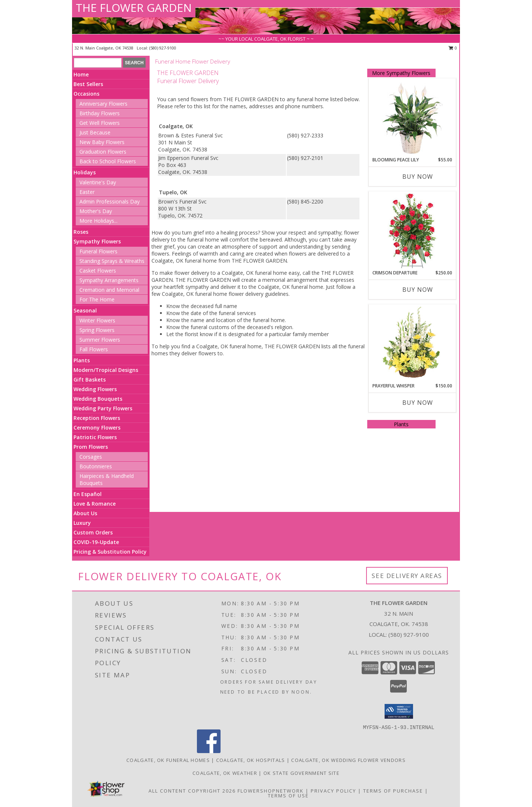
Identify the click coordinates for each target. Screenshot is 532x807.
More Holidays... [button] (98, 221)
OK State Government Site (301, 773)
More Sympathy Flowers (401, 73)
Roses (81, 232)
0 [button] (453, 48)
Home (81, 74)
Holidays (85, 172)
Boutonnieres (96, 466)
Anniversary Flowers (103, 104)
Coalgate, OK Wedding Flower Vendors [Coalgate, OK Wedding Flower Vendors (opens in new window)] (348, 760)
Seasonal (85, 310)
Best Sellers (88, 84)
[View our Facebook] (209, 751)
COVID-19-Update (96, 542)
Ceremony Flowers (97, 428)
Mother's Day (96, 211)
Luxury (82, 523)
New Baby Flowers (102, 142)
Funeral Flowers (98, 251)
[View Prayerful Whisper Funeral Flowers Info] (412, 344)
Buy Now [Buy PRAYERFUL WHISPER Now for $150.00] (418, 403)
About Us (85, 513)
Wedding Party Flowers (103, 408)
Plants (82, 360)
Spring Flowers (97, 330)
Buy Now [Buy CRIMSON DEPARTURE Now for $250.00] (418, 290)
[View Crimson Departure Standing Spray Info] (412, 231)
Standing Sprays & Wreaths (112, 261)
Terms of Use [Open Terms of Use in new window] (288, 796)
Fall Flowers (94, 349)
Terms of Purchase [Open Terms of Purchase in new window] (393, 791)
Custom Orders (93, 532)
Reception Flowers (97, 418)
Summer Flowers (100, 340)
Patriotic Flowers (95, 437)
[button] (399, 711)
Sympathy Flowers (97, 241)
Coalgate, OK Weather (225, 773)
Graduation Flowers (103, 152)
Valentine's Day (98, 182)
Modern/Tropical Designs (106, 370)
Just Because (95, 132)
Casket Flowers (98, 271)
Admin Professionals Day (110, 201)
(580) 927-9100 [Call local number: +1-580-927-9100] (163, 48)
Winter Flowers (97, 320)
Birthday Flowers (100, 113)
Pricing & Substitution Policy (110, 552)
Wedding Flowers (95, 389)
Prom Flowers (91, 447)
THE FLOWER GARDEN (134, 8)
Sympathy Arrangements (109, 280)
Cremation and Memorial (109, 290)
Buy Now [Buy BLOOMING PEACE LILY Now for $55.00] (418, 177)
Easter (87, 192)
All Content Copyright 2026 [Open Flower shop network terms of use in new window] (192, 791)
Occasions (86, 94)
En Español (88, 494)
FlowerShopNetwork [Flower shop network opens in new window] (271, 791)
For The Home (97, 299)
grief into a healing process (226, 232)
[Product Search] (98, 63)
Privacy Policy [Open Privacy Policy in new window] (333, 791)
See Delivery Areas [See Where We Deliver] (407, 576)
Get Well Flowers (100, 123)
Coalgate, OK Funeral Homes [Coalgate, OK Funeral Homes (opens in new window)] (168, 760)
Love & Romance (95, 504)
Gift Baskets (90, 379)
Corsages (91, 457)
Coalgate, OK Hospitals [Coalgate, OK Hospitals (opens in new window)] (251, 760)
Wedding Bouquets (98, 399)
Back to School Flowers (108, 161)
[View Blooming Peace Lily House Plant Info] (412, 118)
